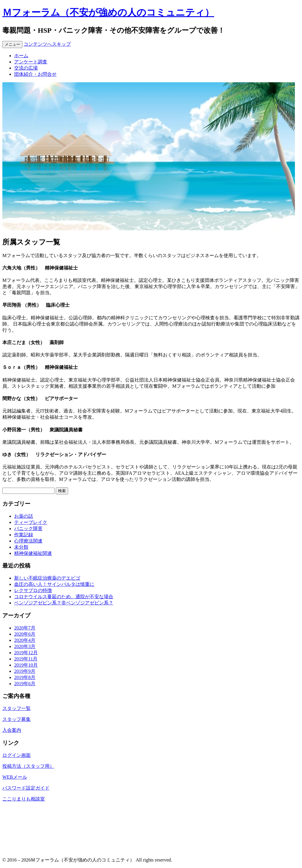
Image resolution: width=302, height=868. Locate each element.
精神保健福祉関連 (33, 553)
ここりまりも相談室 (24, 799)
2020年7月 (25, 628)
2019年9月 (25, 671)
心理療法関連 (28, 541)
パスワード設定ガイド (26, 788)
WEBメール (15, 777)
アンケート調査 (31, 62)
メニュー (12, 44)
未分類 (21, 547)
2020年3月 (25, 646)
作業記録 (24, 535)
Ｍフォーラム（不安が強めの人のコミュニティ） (108, 12)
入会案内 (12, 730)
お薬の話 (24, 516)
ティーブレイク (31, 522)
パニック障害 (28, 528)
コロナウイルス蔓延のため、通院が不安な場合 (64, 597)
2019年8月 (25, 677)
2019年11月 (26, 659)
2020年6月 (25, 634)
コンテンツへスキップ (47, 44)
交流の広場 (26, 68)
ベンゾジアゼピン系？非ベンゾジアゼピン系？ (64, 603)
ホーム (21, 56)
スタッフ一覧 (17, 708)
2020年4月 (25, 640)
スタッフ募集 (17, 719)
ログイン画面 (17, 755)
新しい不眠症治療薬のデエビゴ (47, 578)
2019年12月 (26, 653)
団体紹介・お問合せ (35, 74)
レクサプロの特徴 (33, 590)
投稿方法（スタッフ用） (28, 766)
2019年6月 (25, 684)
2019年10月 (26, 665)
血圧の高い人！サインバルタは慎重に (54, 584)
